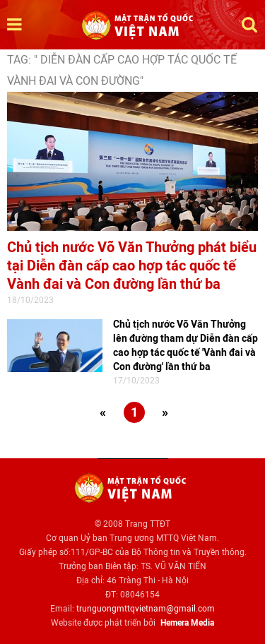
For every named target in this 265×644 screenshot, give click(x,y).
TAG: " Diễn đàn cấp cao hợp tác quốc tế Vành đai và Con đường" (122, 70)
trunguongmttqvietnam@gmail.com (146, 609)
